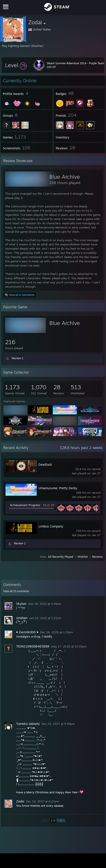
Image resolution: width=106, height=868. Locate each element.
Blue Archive (65, 177)
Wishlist (83, 557)
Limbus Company (51, 526)
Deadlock (45, 464)
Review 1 (18, 358)
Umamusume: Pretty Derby (58, 488)
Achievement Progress (25, 505)
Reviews (97, 557)
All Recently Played (61, 557)
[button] (16, 65)
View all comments (16, 591)
